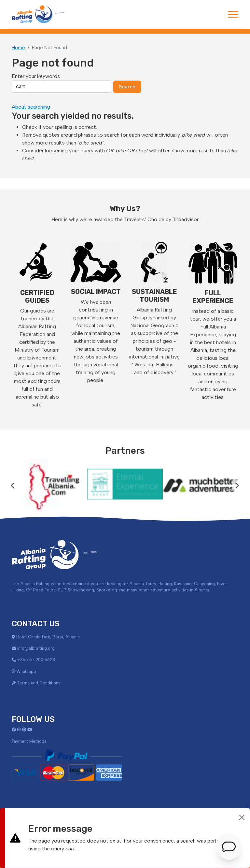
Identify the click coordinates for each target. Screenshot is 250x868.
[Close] (242, 817)
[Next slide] (237, 485)
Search (127, 87)
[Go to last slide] (13, 485)
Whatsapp (26, 671)
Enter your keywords (36, 76)
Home (18, 48)
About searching (31, 107)
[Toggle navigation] (233, 14)
